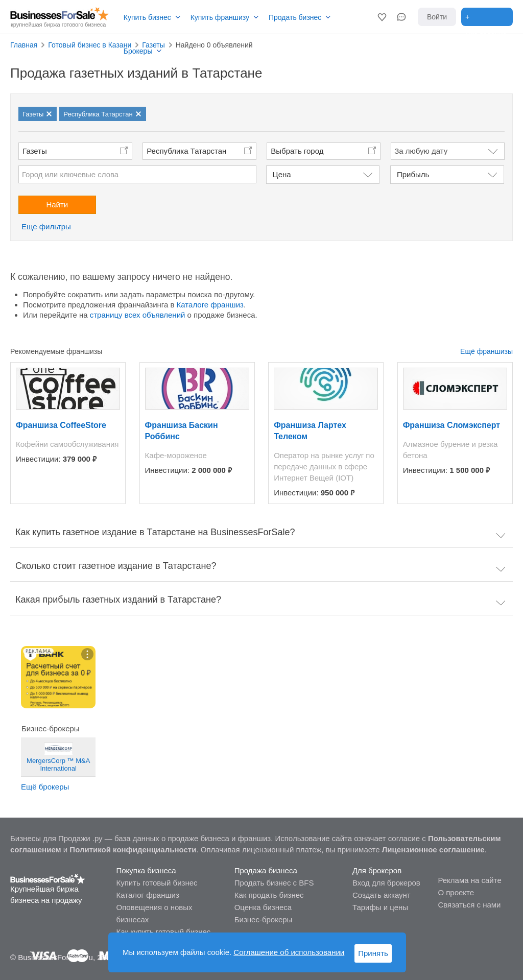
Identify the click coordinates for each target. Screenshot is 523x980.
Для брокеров (377, 870)
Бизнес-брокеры (264, 919)
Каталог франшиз (147, 895)
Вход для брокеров (386, 883)
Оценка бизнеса (263, 907)
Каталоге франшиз (210, 305)
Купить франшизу (220, 17)
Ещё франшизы (486, 351)
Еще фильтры (46, 226)
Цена (282, 174)
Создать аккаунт (382, 895)
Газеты (35, 151)
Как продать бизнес (269, 895)
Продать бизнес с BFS (274, 883)
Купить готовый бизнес (157, 883)
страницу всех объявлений (138, 315)
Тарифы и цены (380, 907)
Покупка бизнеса (146, 870)
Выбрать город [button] (297, 151)
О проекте (456, 892)
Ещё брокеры (45, 787)
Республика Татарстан (186, 151)
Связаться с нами (469, 905)
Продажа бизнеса (266, 870)
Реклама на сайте (469, 880)
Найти (57, 205)
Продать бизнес (295, 17)
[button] (382, 17)
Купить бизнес (147, 17)
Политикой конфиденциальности (133, 850)
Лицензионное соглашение (433, 850)
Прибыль (413, 174)
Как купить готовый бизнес (163, 932)
